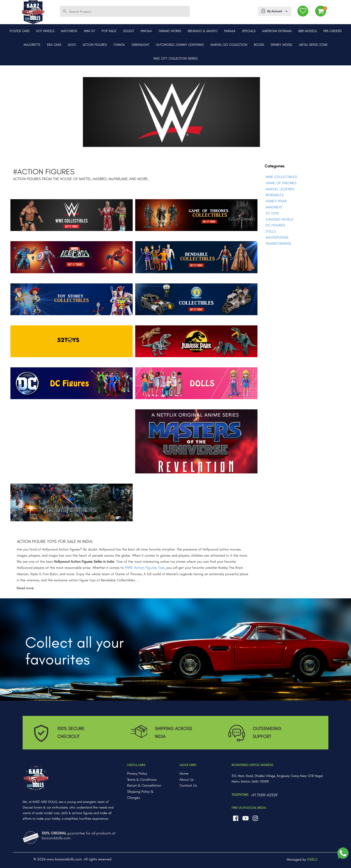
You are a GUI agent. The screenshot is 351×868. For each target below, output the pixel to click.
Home (184, 773)
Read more (25, 588)
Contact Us (188, 785)
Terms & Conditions (142, 780)
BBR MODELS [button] (308, 31)
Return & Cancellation (144, 785)
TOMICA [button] (119, 45)
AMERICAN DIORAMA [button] (277, 31)
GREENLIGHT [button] (140, 45)
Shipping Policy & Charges (140, 795)
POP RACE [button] (109, 31)
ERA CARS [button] (54, 45)
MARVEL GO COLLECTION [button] (229, 45)
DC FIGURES (275, 225)
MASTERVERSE (277, 237)
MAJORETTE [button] (32, 45)
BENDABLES (275, 195)
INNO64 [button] (146, 31)
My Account (274, 11)
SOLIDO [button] (128, 31)
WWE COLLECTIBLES (281, 177)
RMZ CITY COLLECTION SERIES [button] (175, 58)
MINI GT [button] (89, 31)
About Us (187, 780)
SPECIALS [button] (249, 31)
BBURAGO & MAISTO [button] (203, 31)
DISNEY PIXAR (276, 201)
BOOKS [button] (259, 45)
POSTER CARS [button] (20, 31)
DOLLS (271, 231)
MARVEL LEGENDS (280, 189)
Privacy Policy (137, 773)
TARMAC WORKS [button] (170, 31)
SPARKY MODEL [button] (282, 45)
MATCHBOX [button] (69, 31)
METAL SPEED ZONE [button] (313, 45)
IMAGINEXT (274, 207)
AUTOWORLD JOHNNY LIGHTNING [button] (180, 45)
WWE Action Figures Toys (145, 568)
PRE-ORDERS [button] (332, 31)
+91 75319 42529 (264, 795)
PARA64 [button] (230, 31)
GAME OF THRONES (281, 183)
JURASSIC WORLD (279, 219)
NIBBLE (312, 859)
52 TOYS (272, 213)
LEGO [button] (72, 45)
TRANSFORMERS (278, 244)
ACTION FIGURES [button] (95, 45)
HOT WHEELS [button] (45, 31)
